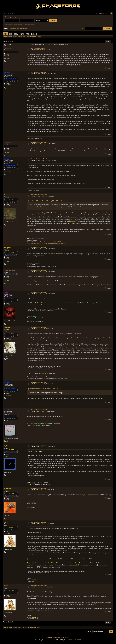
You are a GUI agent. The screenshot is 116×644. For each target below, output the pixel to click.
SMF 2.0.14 (50, 638)
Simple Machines (65, 638)
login (11, 17)
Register (34, 34)
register (16, 17)
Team (22, 34)
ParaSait (7, 328)
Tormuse (7, 195)
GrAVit (6, 445)
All (12, 42)
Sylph (6, 522)
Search (16, 34)
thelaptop (7, 72)
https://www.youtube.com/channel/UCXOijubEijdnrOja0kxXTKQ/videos (46, 244)
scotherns (7, 489)
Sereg (6, 293)
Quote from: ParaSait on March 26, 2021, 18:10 (43, 389)
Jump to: (89, 631)
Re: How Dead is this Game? (39, 72)
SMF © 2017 (57, 638)
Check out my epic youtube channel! (37, 377)
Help (10, 34)
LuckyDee (7, 410)
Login (28, 34)
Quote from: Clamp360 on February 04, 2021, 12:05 (45, 201)
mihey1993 (8, 248)
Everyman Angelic (75, 221)
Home (5, 34)
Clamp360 (7, 48)
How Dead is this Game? (38, 48)
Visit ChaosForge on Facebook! (18, 29)
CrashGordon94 (9, 271)
